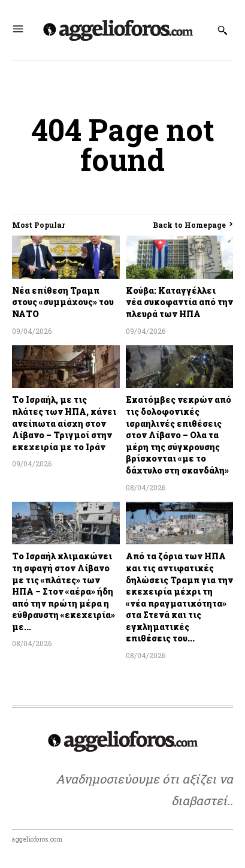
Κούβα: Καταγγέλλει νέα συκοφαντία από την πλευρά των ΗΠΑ (179, 302)
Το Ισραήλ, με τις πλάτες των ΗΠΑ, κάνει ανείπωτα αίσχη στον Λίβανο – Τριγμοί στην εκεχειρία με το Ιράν (64, 423)
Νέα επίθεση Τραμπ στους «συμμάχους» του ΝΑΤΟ (63, 302)
